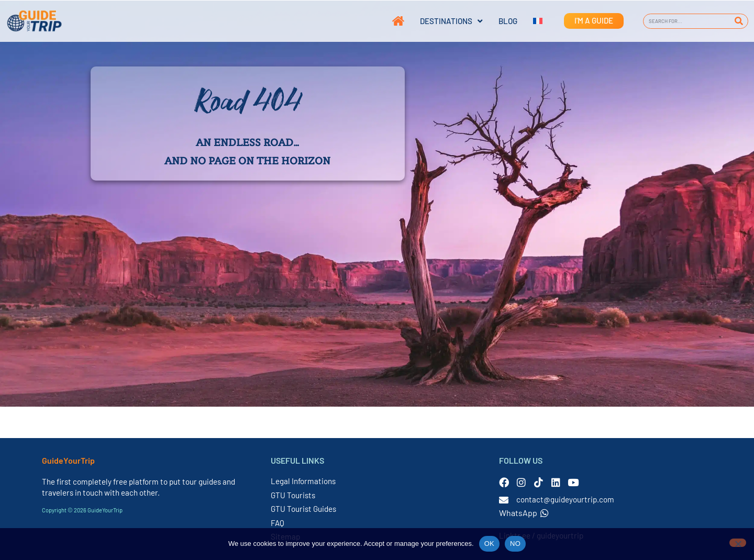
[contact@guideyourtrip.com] (504, 500)
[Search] (739, 21)
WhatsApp (524, 513)
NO (515, 544)
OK (489, 544)
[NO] (738, 543)
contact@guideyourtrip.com (565, 499)
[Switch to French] (530, 21)
